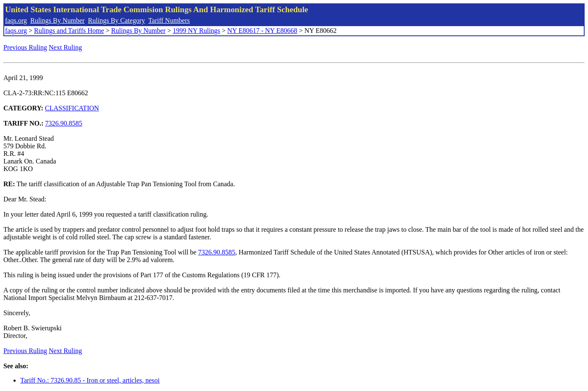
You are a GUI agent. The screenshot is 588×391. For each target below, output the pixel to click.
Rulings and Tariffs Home (69, 31)
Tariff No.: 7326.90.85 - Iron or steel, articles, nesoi (90, 380)
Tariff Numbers (169, 20)
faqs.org (16, 20)
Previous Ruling (25, 47)
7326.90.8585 (64, 123)
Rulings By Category (117, 20)
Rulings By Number (58, 20)
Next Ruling (66, 47)
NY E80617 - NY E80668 (262, 31)
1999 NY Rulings (197, 31)
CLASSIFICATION (72, 108)
